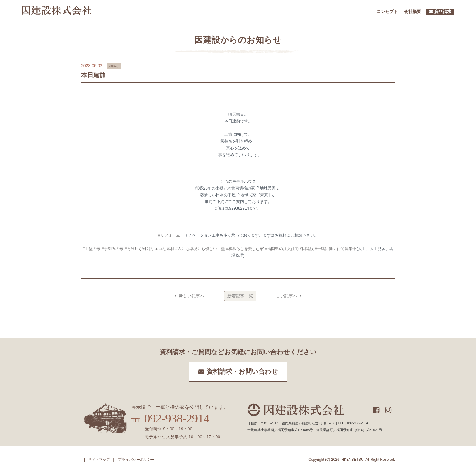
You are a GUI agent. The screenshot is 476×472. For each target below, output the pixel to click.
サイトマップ (99, 460)
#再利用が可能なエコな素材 (150, 249)
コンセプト (387, 12)
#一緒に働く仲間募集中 (336, 249)
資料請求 (443, 12)
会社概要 (413, 12)
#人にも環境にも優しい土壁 (200, 249)
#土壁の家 (92, 249)
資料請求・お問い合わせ (242, 371)
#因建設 (307, 249)
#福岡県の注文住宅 (282, 249)
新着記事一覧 (240, 296)
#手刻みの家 (113, 249)
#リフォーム (169, 235)
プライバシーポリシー (136, 460)
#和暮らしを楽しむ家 (245, 249)
